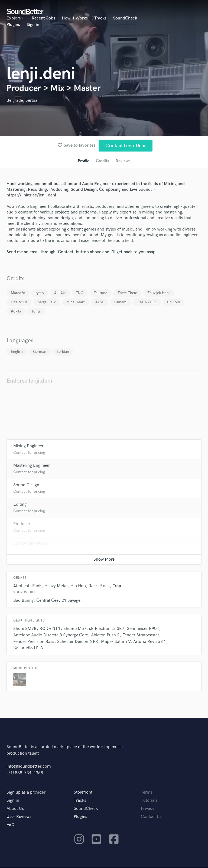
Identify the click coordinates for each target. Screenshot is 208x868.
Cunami (121, 302)
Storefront (83, 793)
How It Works (75, 18)
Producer (22, 524)
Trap (117, 586)
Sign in (33, 25)
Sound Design (26, 485)
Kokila (16, 312)
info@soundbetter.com (29, 767)
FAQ (11, 825)
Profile (83, 161)
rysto (40, 293)
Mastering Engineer (32, 466)
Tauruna (100, 293)
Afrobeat (21, 586)
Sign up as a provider (26, 793)
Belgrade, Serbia (22, 101)
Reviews (123, 161)
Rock (105, 586)
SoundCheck (125, 18)
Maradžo (18, 293)
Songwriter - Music (31, 544)
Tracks (100, 18)
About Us (15, 809)
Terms (147, 793)
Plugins (13, 25)
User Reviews (19, 817)
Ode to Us (19, 302)
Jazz (93, 586)
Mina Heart (76, 302)
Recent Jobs (43, 18)
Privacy (148, 809)
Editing (20, 505)
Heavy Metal (56, 586)
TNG (80, 293)
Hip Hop (78, 586)
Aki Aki (60, 293)
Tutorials (149, 801)
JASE (100, 302)
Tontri (36, 312)
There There (127, 293)
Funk (37, 586)
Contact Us (151, 817)
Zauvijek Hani (158, 293)
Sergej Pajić (47, 302)
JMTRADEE (147, 302)
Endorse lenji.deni (29, 381)
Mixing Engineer (28, 446)
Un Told (174, 302)
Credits (102, 161)
